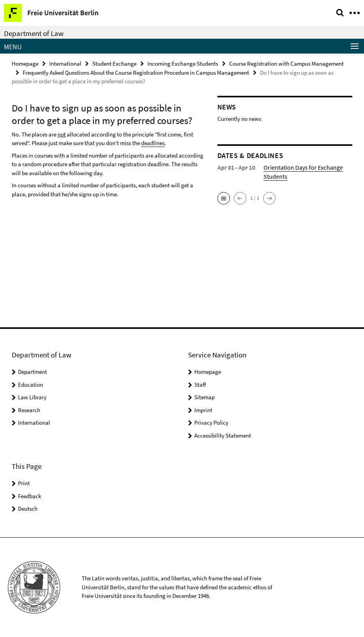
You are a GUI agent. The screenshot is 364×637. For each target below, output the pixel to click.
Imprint (203, 410)
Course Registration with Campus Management (286, 64)
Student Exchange (114, 64)
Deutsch (28, 509)
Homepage (25, 64)
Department (32, 372)
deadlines (153, 143)
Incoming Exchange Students (183, 64)
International (65, 64)
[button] (224, 198)
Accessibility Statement (223, 435)
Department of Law (34, 33)
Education (30, 385)
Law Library (32, 397)
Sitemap (204, 397)
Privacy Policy (211, 423)
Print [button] (24, 483)
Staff (200, 385)
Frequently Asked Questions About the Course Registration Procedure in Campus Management (136, 73)
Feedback (30, 496)
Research (29, 410)
